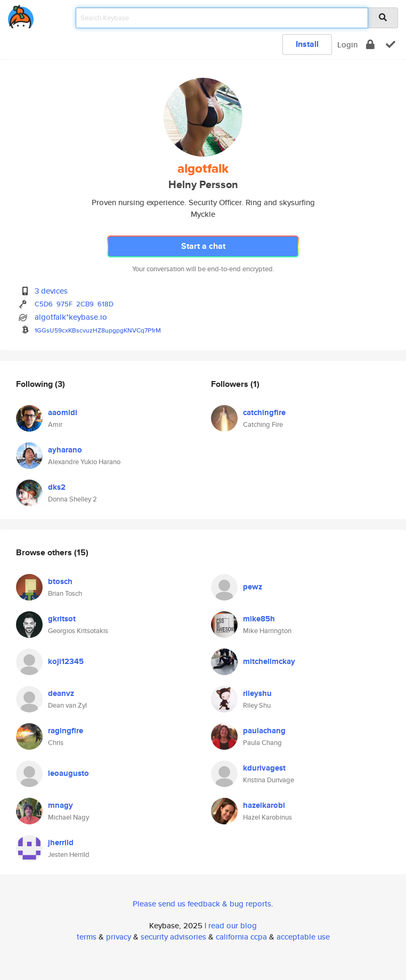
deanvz (61, 693)
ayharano (65, 450)
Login (347, 44)
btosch (60, 581)
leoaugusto (68, 773)
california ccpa (241, 937)
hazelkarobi (264, 805)
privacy (119, 937)
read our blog (233, 925)
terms (87, 937)
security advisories (173, 937)
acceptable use (303, 937)
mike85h (259, 619)
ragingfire (66, 731)
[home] (21, 15)
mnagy (60, 805)
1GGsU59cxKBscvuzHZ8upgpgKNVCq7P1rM (98, 330)
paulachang (264, 731)
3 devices (51, 291)
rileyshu (257, 693)
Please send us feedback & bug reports (202, 904)
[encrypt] (370, 44)
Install (307, 44)
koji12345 (66, 661)
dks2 (57, 487)
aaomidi (63, 412)
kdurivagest (264, 768)
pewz (253, 587)
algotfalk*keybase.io (71, 317)
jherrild (61, 843)
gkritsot (62, 619)
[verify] (391, 44)
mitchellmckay (269, 661)
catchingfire (264, 412)
